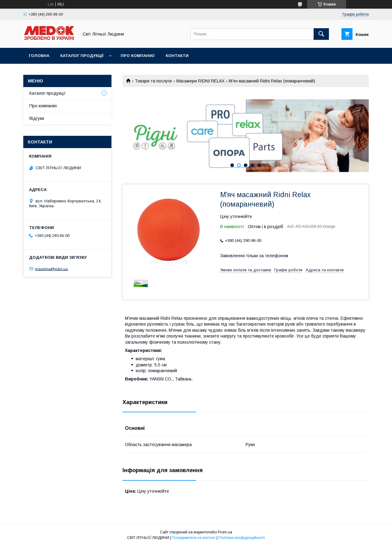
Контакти (177, 56)
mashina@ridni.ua (51, 269)
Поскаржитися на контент (194, 538)
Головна (39, 56)
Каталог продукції (82, 56)
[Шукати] (321, 34)
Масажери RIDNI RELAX (200, 81)
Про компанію (138, 56)
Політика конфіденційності (242, 538)
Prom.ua (225, 532)
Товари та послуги (153, 81)
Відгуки (37, 118)
